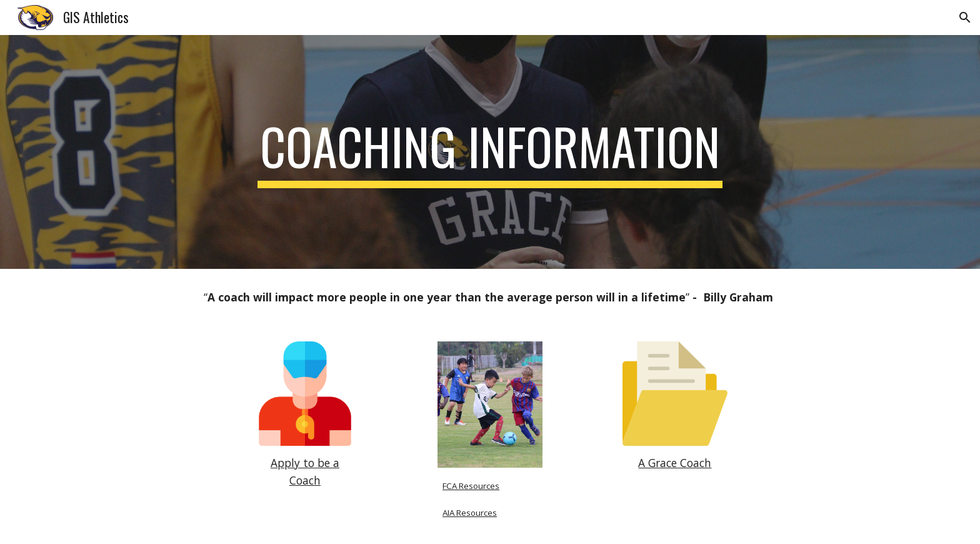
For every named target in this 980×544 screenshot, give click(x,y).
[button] (965, 18)
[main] (490, 152)
